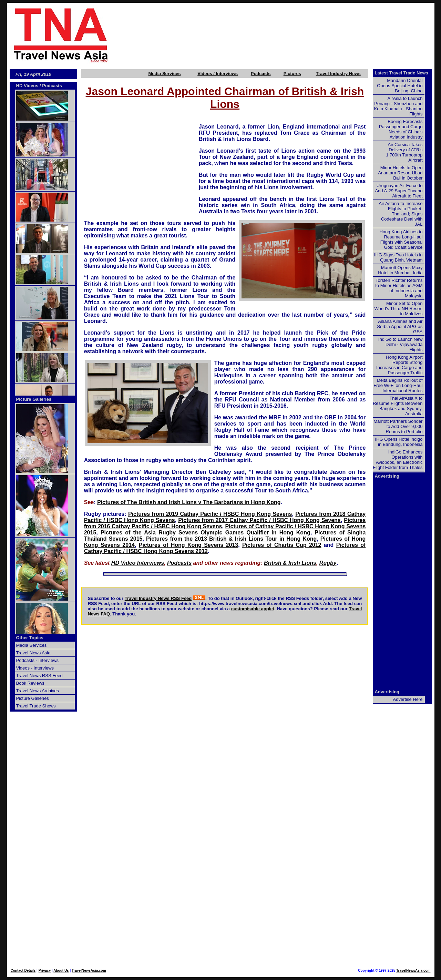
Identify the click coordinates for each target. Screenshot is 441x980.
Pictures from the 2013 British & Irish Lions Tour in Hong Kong (231, 539)
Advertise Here (408, 699)
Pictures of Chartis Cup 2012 (282, 545)
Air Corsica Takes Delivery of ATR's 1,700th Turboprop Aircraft (404, 152)
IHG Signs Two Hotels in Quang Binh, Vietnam (398, 257)
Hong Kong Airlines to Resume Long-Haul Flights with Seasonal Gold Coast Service (401, 239)
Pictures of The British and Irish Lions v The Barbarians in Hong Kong (189, 502)
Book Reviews (30, 683)
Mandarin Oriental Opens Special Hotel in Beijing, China (400, 86)
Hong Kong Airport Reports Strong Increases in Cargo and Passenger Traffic (399, 365)
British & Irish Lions (290, 563)
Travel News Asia (33, 653)
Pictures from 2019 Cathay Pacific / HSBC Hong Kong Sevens (210, 514)
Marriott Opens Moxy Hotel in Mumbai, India (400, 270)
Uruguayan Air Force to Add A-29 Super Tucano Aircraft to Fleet (399, 191)
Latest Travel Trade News (402, 73)
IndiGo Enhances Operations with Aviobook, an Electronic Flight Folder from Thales (398, 460)
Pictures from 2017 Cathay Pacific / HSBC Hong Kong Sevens (259, 520)
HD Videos (27, 86)
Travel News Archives (38, 691)
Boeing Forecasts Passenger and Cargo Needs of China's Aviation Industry (401, 129)
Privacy (45, 971)
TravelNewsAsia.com (89, 971)
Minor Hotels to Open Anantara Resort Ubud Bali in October (400, 173)
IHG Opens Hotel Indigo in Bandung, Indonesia (399, 442)
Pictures (292, 74)
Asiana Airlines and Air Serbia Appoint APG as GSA (400, 326)
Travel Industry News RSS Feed (158, 598)
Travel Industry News (338, 74)
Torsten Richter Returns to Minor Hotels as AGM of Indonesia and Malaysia (399, 288)
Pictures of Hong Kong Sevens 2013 (188, 545)
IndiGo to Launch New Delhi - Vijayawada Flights (401, 344)
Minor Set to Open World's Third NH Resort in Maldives (399, 309)
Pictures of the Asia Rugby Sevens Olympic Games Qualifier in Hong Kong (206, 533)
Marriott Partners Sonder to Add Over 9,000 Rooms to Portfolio (398, 426)
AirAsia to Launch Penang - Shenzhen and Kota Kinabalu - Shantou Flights (398, 106)
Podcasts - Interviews (38, 660)
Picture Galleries (34, 399)
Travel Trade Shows (36, 706)
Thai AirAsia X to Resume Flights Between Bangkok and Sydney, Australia (398, 406)
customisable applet (253, 609)
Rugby (328, 563)
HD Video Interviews (138, 563)
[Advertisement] (283, 35)
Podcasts (261, 74)
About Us (61, 971)
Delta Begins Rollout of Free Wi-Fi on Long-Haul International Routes (398, 385)
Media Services (164, 74)
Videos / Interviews (218, 74)
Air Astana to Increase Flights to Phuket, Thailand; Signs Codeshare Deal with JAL (401, 214)
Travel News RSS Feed (39, 676)
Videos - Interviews (35, 668)
